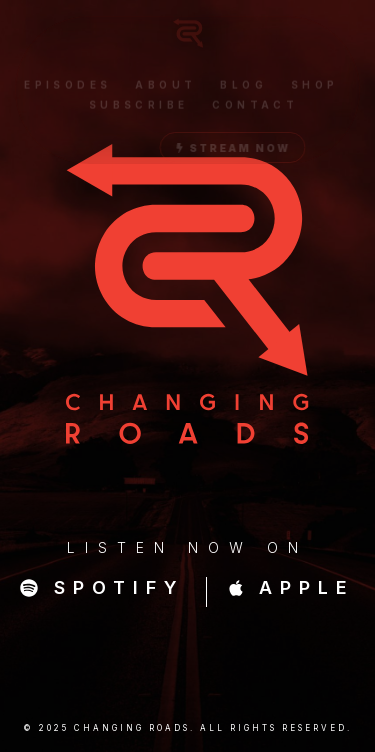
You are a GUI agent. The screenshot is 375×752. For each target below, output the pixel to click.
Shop (315, 88)
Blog (243, 88)
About (165, 88)
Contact (255, 108)
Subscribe (139, 108)
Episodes (67, 88)
